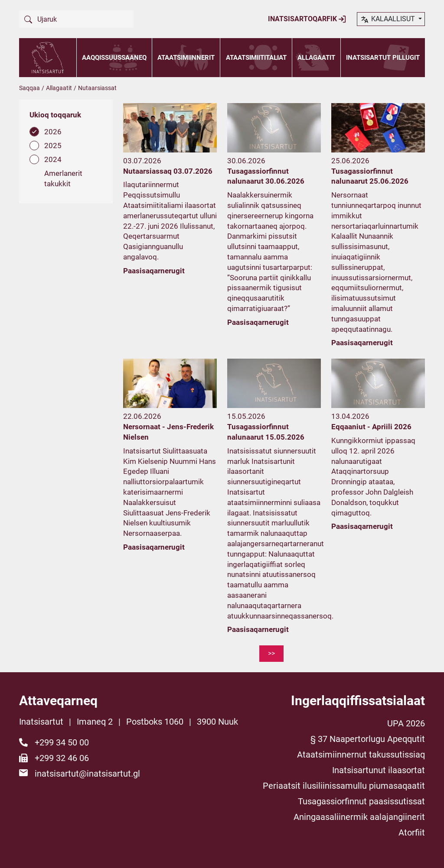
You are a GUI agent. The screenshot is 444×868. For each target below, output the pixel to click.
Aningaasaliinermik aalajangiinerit (359, 817)
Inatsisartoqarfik (307, 19)
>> (271, 653)
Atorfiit (412, 832)
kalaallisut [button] (388, 19)
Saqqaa (29, 88)
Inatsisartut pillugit (383, 58)
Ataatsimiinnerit (186, 58)
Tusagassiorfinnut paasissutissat (361, 801)
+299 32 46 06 (62, 758)
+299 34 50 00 (62, 742)
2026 (53, 132)
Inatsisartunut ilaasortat (379, 770)
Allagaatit (316, 58)
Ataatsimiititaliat (256, 58)
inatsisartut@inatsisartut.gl (87, 774)
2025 (53, 146)
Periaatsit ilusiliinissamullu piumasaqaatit (344, 786)
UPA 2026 (406, 723)
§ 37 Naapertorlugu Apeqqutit (368, 739)
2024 (53, 159)
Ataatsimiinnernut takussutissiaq (361, 755)
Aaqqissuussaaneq (114, 58)
